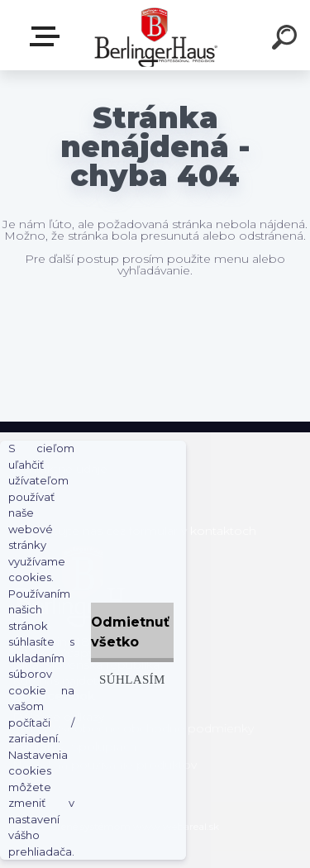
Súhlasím (132, 679)
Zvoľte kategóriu (48, 36)
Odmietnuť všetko (130, 632)
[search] (287, 40)
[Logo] (153, 35)
